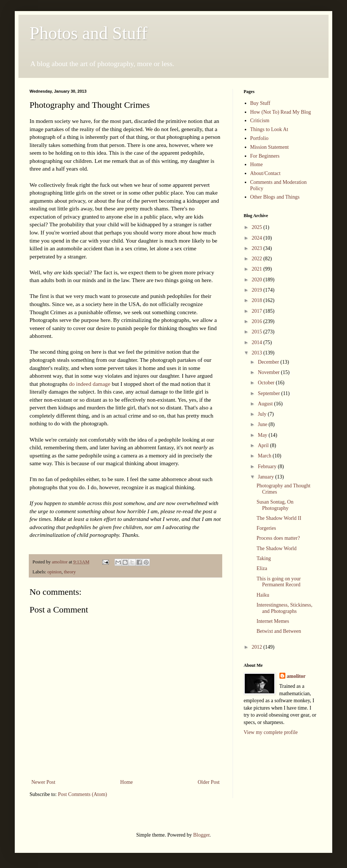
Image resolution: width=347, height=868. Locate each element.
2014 (258, 342)
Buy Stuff (260, 103)
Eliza (262, 568)
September (269, 393)
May (263, 435)
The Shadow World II (279, 518)
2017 (258, 311)
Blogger (201, 835)
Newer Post (43, 782)
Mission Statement (270, 147)
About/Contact (265, 173)
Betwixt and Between (279, 631)
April (264, 445)
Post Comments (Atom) (83, 794)
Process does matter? (278, 538)
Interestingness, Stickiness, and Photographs (284, 608)
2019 (258, 290)
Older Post (209, 782)
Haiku (263, 595)
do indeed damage (90, 384)
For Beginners (265, 156)
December (269, 362)
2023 (258, 248)
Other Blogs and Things (275, 197)
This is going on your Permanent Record (279, 582)
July (263, 414)
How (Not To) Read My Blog (281, 112)
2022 (258, 259)
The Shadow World (276, 548)
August (266, 404)
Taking (264, 558)
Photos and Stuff (88, 33)
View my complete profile (271, 732)
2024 (258, 238)
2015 (258, 332)
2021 (258, 269)
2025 (258, 227)
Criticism (260, 121)
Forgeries (266, 528)
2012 (258, 647)
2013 (258, 353)
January (266, 477)
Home (127, 782)
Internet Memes (273, 621)
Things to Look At (269, 129)
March (265, 456)
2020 (258, 280)
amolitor (296, 676)
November (269, 372)
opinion (54, 572)
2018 (258, 300)
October (267, 383)
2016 (258, 321)
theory (70, 572)
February (268, 466)
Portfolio (260, 138)
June (263, 424)
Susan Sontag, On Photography (275, 505)
